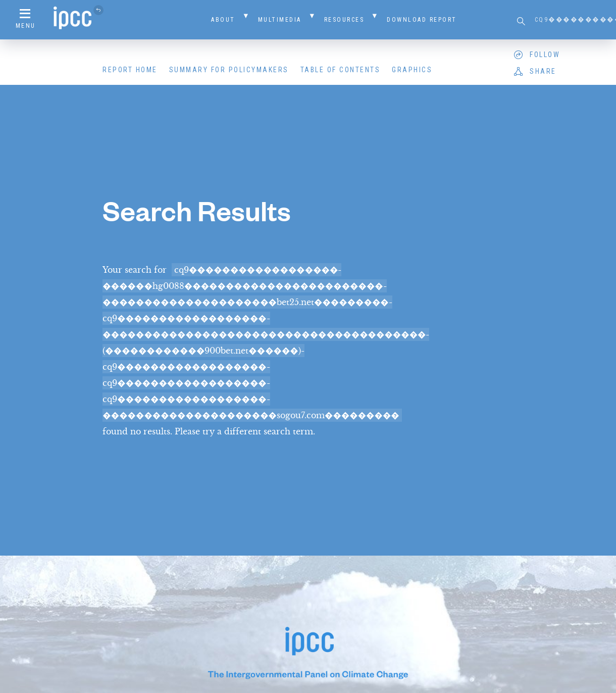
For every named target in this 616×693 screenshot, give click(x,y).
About (223, 20)
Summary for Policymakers (229, 70)
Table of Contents (341, 70)
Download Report (422, 20)
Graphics (412, 70)
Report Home (130, 70)
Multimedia (280, 20)
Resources (344, 20)
